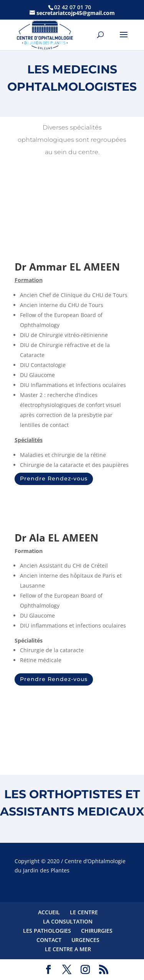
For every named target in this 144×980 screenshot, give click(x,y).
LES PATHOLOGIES (47, 931)
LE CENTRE (84, 912)
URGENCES (85, 940)
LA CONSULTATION (68, 921)
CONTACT (49, 940)
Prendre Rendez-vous (54, 478)
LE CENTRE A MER (68, 949)
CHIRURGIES (97, 931)
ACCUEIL (49, 912)
